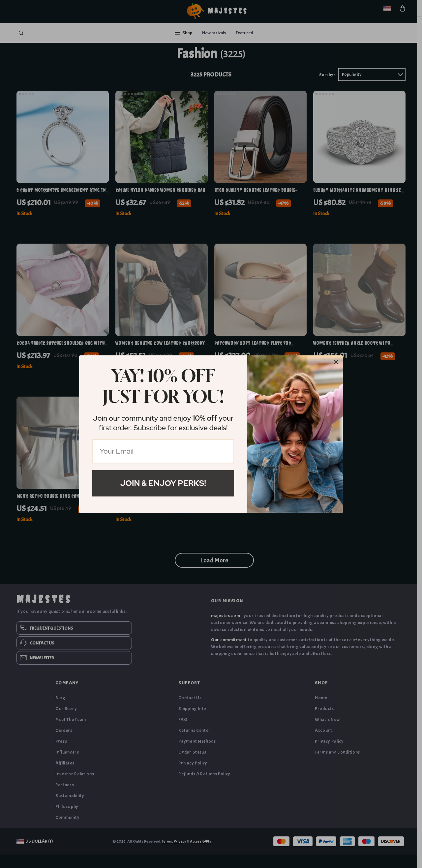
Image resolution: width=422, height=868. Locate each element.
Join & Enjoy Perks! (163, 483)
